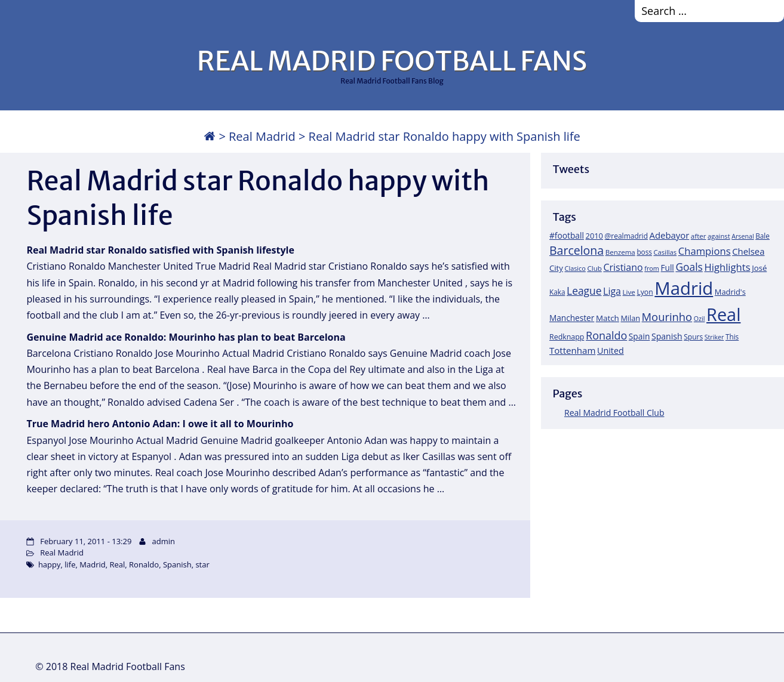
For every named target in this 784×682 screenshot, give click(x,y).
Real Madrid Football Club (614, 413)
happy (50, 564)
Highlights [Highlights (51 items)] (728, 267)
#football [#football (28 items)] (567, 235)
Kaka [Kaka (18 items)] (557, 292)
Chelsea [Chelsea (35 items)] (748, 251)
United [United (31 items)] (611, 351)
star (202, 564)
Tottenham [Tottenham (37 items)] (572, 350)
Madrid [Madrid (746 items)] (684, 288)
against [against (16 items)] (719, 236)
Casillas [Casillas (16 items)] (665, 252)
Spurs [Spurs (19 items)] (693, 337)
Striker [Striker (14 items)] (714, 337)
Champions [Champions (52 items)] (705, 251)
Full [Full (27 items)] (668, 268)
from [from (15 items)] (652, 268)
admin (163, 541)
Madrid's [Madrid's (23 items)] (730, 292)
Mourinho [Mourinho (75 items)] (667, 317)
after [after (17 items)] (699, 236)
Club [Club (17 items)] (594, 268)
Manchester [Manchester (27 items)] (572, 318)
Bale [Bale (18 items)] (763, 236)
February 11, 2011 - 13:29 (86, 541)
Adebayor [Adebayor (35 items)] (670, 235)
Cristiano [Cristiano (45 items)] (623, 267)
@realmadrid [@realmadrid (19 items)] (626, 236)
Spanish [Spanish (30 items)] (667, 336)
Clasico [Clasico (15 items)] (575, 268)
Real (117, 564)
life (70, 564)
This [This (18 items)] (732, 337)
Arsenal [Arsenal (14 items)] (743, 236)
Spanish (177, 564)
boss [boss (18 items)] (644, 252)
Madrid (92, 564)
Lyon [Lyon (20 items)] (645, 292)
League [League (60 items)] (584, 291)
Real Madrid (262, 136)
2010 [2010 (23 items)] (594, 236)
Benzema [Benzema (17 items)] (620, 252)
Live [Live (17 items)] (629, 292)
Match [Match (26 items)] (608, 318)
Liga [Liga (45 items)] (612, 291)
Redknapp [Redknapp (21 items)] (567, 337)
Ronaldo (144, 564)
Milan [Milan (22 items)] (630, 318)
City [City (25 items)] (556, 268)
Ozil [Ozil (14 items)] (700, 319)
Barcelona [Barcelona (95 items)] (577, 250)
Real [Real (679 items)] (723, 314)
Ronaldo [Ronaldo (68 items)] (606, 335)
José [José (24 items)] (759, 268)
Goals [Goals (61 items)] (689, 267)
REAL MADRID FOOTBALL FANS (392, 61)
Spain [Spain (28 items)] (640, 336)
